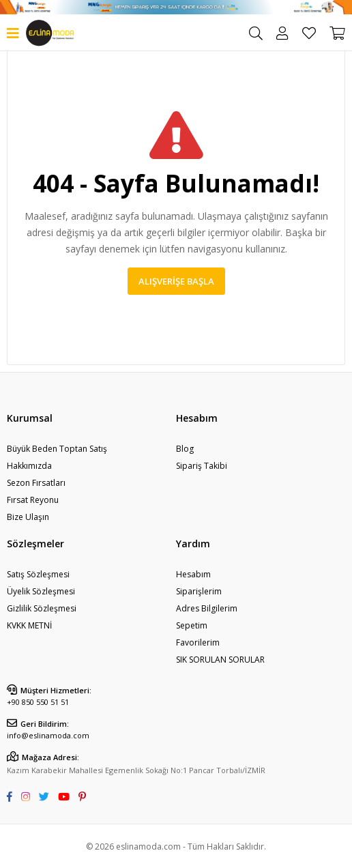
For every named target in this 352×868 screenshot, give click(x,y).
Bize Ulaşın (28, 517)
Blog (185, 449)
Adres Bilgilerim (207, 608)
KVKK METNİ (29, 625)
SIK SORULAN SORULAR (220, 660)
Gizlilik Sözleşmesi (42, 608)
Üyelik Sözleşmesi (41, 591)
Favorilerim (309, 33)
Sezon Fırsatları (36, 483)
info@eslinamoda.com (48, 735)
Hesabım (193, 574)
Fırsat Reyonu (33, 500)
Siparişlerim (199, 591)
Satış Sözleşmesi (38, 574)
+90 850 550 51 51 (38, 702)
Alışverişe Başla (176, 281)
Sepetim (192, 625)
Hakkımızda (29, 466)
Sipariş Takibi (202, 466)
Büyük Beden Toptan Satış (57, 449)
